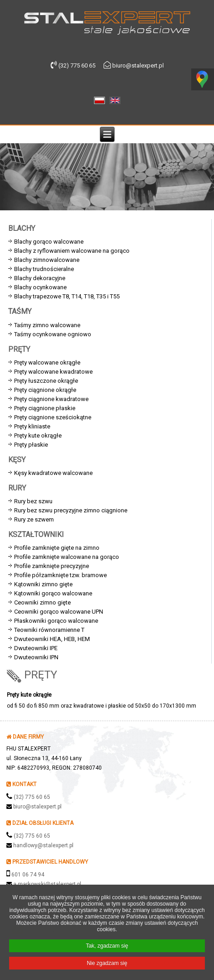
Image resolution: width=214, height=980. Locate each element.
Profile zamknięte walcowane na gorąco (67, 557)
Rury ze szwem (34, 519)
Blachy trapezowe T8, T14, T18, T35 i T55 (67, 296)
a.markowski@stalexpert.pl (47, 884)
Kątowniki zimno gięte (43, 584)
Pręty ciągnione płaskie (45, 408)
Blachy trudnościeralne (44, 269)
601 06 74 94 (28, 875)
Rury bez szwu (33, 501)
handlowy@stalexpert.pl (43, 845)
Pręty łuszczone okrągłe (46, 381)
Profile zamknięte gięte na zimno (57, 548)
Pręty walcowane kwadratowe (53, 372)
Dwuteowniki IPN (36, 657)
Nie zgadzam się (107, 965)
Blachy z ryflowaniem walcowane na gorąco (72, 251)
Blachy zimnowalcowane (47, 260)
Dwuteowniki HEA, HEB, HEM (52, 639)
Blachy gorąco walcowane (49, 242)
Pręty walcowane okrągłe (47, 362)
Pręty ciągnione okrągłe (45, 390)
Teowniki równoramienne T (49, 630)
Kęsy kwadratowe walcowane (53, 473)
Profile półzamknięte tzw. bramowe (60, 575)
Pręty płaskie (31, 445)
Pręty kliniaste (32, 426)
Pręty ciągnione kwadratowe (51, 399)
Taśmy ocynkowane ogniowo (53, 334)
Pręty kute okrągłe (38, 435)
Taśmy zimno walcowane (47, 325)
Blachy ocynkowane (40, 287)
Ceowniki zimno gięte (42, 602)
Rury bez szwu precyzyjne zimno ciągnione (71, 510)
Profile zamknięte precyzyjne (52, 566)
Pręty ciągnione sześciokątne (53, 417)
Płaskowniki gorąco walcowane (56, 621)
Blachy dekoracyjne (40, 278)
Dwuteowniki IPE (36, 648)
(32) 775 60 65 (32, 797)
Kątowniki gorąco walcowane (53, 593)
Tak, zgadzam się (107, 948)
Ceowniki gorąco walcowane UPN (59, 612)
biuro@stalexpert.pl (37, 807)
